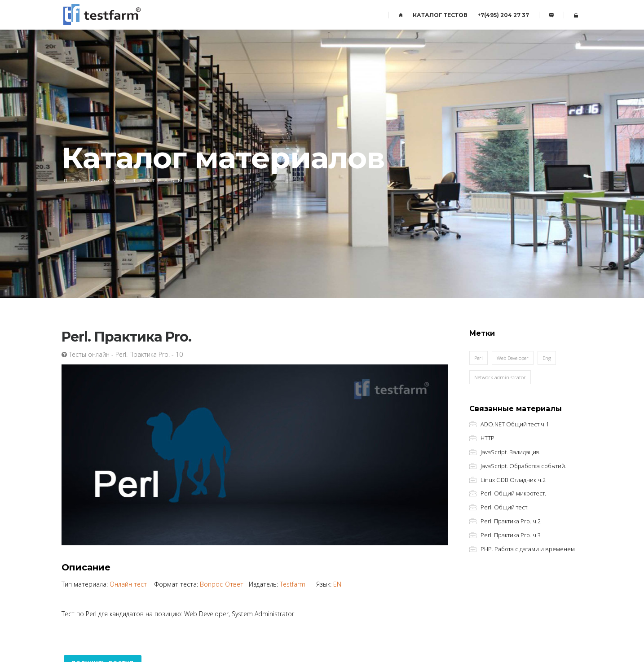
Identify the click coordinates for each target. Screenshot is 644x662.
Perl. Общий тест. (505, 507)
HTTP (487, 438)
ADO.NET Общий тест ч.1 (515, 424)
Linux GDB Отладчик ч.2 (513, 480)
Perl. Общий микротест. (513, 493)
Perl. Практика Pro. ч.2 (511, 521)
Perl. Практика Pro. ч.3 (511, 535)
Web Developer (513, 358)
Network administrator (500, 377)
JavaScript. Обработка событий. (523, 466)
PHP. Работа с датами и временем (528, 549)
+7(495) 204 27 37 (503, 15)
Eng (547, 358)
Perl (479, 358)
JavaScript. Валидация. (510, 452)
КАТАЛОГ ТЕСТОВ (440, 15)
